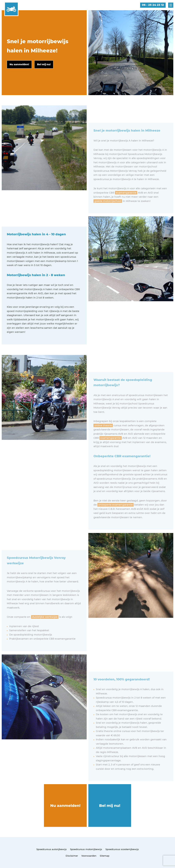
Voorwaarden (89, 856)
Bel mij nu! (110, 806)
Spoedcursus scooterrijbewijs (122, 849)
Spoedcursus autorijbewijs (52, 849)
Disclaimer (72, 856)
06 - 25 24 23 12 (153, 5)
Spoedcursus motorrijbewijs (86, 849)
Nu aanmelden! (65, 806)
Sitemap (105, 856)
